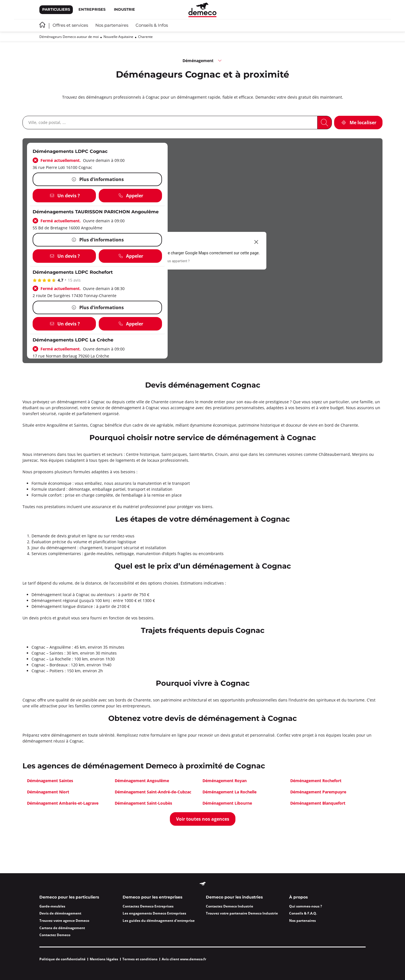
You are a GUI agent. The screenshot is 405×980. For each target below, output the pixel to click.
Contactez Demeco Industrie (229, 906)
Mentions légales (104, 959)
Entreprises (92, 10)
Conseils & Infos (152, 26)
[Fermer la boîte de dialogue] (256, 242)
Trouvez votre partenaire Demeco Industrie (242, 913)
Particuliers (56, 10)
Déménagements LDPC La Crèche (73, 340)
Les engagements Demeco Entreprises (154, 913)
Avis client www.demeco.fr (184, 959)
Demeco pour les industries (234, 897)
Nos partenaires (112, 26)
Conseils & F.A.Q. (303, 913)
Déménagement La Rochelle (229, 792)
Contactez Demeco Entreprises (148, 906)
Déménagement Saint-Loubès (143, 803)
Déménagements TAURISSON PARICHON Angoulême (96, 212)
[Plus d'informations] (97, 179)
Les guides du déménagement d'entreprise (159, 921)
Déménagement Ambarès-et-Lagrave (63, 803)
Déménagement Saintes (50, 781)
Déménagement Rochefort (316, 781)
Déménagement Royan (225, 781)
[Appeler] (130, 196)
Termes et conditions (140, 959)
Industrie (124, 10)
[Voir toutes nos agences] (203, 819)
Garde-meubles (52, 906)
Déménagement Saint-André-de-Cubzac (153, 792)
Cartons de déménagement (62, 928)
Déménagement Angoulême (142, 781)
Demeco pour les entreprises (152, 897)
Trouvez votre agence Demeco (64, 921)
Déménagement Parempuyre (318, 792)
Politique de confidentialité (62, 959)
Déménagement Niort (48, 792)
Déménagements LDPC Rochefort (73, 272)
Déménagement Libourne (227, 803)
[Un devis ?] (64, 196)
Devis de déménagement (60, 913)
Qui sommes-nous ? (306, 906)
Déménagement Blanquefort (318, 803)
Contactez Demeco (55, 935)
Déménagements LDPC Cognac (70, 152)
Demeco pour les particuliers (69, 897)
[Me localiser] (358, 123)
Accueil (42, 25)
